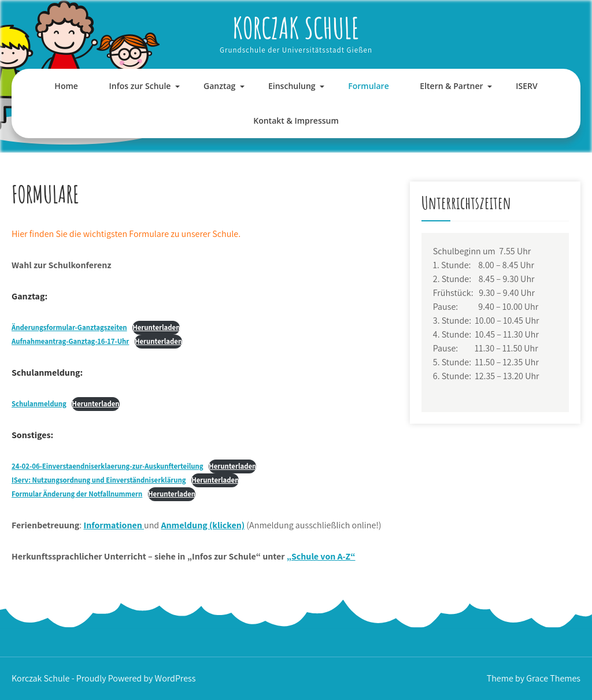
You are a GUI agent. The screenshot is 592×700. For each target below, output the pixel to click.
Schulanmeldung (39, 404)
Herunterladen (156, 327)
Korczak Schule (296, 27)
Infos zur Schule (140, 86)
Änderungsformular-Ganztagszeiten (69, 327)
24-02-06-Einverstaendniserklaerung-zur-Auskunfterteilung (108, 466)
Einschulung (292, 86)
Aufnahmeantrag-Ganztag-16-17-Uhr (70, 341)
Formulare (368, 86)
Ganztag (219, 86)
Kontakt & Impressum (296, 121)
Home (66, 86)
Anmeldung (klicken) (203, 525)
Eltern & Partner (451, 86)
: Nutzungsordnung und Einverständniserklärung (99, 480)
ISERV (526, 86)
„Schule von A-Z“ (321, 556)
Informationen (114, 525)
